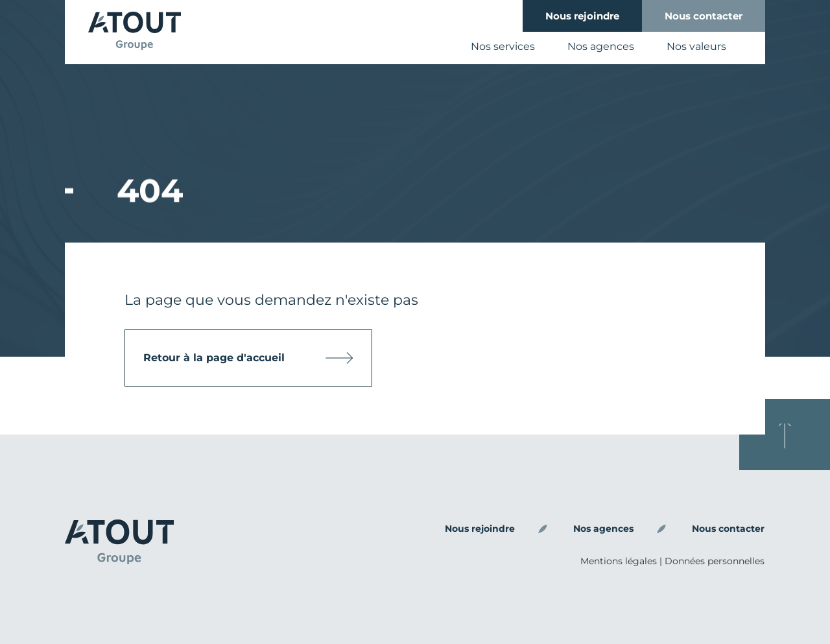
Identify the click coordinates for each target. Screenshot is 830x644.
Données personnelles (715, 561)
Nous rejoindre (582, 16)
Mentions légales (619, 561)
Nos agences (601, 46)
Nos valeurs (696, 46)
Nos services (503, 46)
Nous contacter (704, 16)
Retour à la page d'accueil (221, 357)
